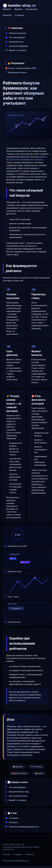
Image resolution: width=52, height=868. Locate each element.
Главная (6, 854)
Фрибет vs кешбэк (16, 50)
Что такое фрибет (15, 37)
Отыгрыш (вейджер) (17, 46)
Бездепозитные (14, 42)
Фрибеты (18, 9)
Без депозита (32, 9)
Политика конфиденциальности (22, 827)
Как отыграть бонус (16, 796)
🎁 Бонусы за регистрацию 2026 (21, 68)
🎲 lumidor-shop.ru (19, 5)
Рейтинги (7, 9)
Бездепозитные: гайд (17, 792)
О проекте (19, 15)
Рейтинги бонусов (16, 33)
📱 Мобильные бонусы (16, 72)
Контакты (12, 822)
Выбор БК (7, 15)
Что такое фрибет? (16, 787)
